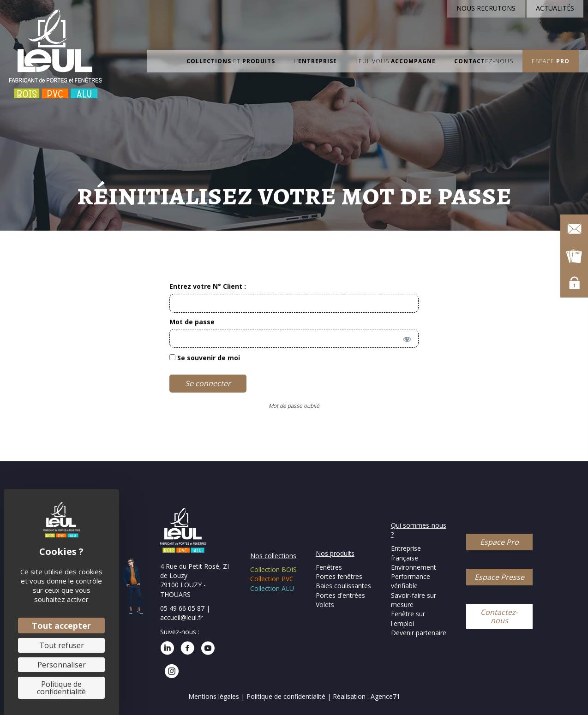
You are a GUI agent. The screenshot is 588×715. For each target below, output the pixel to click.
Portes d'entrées (340, 595)
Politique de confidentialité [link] (61, 688)
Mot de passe (192, 322)
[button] (499, 542)
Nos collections (273, 556)
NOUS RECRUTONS (486, 8)
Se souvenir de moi (205, 358)
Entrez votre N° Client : (208, 286)
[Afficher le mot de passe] (405, 337)
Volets (325, 605)
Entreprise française (406, 553)
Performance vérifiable (411, 581)
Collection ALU (272, 588)
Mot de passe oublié (294, 406)
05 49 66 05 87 (182, 608)
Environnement (414, 567)
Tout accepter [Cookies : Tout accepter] (61, 626)
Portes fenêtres (339, 576)
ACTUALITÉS (555, 8)
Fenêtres (329, 567)
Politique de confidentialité (287, 696)
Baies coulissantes (343, 586)
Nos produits (335, 553)
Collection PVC (272, 579)
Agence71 (385, 696)
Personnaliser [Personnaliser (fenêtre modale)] (62, 665)
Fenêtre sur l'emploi (408, 618)
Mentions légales (214, 696)
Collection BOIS (273, 569)
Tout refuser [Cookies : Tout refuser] (62, 645)
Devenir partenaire (419, 633)
